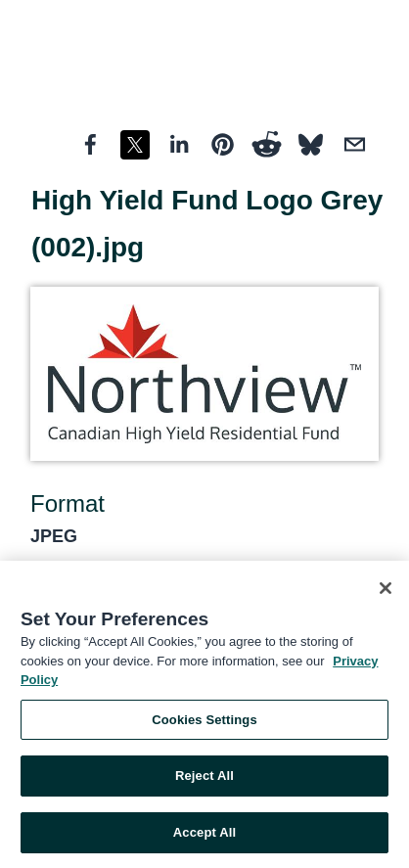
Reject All (204, 778)
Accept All (204, 835)
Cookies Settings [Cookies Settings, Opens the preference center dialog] (204, 723)
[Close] (386, 591)
